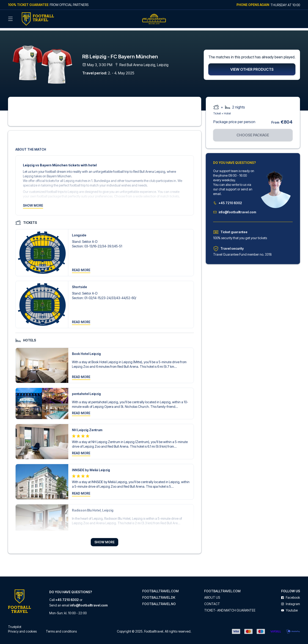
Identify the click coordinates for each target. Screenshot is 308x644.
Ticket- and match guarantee (230, 607)
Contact (212, 601)
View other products (252, 66)
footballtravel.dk (159, 595)
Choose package (253, 132)
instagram (291, 601)
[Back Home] (38, 19)
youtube (289, 607)
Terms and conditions (61, 628)
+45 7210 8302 (228, 200)
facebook (291, 595)
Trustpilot (15, 624)
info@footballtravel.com (234, 209)
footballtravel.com (160, 588)
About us (212, 595)
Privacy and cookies (22, 628)
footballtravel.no (159, 601)
